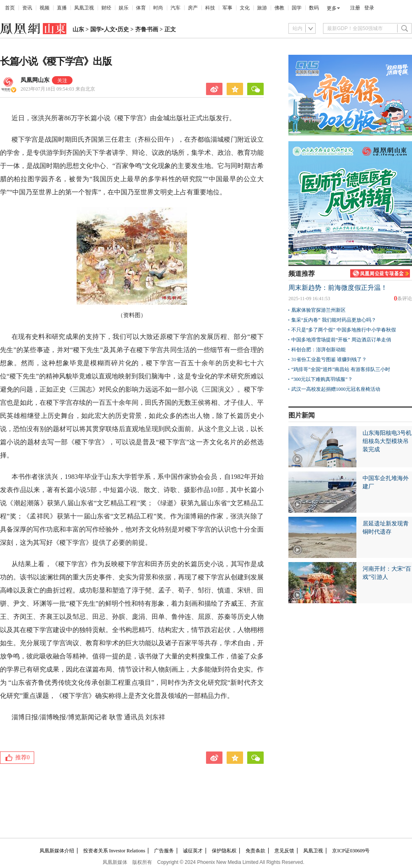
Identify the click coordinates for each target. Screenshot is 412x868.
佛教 (279, 8)
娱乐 (124, 8)
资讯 (27, 8)
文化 (245, 8)
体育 (141, 8)
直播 (62, 8)
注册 (355, 8)
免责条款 (255, 851)
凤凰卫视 (84, 8)
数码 (314, 8)
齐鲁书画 (147, 29)
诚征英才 (193, 851)
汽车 (176, 8)
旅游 (262, 8)
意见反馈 (284, 851)
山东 (78, 29)
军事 (227, 8)
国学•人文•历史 (110, 29)
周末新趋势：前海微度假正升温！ (338, 288)
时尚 (158, 8)
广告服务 (164, 851)
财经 (106, 8)
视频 (44, 8)
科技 (210, 8)
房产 (193, 8)
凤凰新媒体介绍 (57, 851)
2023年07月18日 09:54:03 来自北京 (58, 89)
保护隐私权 (224, 851)
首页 (10, 8)
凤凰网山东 (35, 80)
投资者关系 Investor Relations (114, 851)
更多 (332, 8)
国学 (297, 8)
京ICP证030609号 (351, 851)
